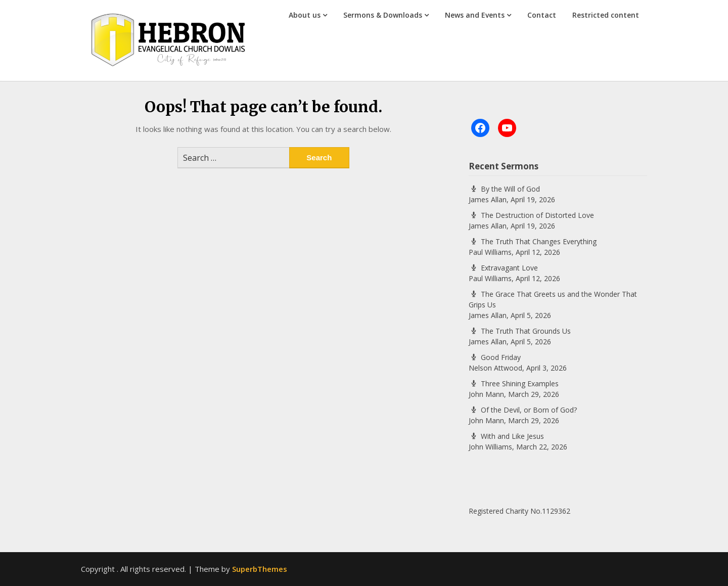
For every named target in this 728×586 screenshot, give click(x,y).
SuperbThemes (260, 569)
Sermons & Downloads (383, 15)
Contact (542, 15)
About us (305, 15)
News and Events (475, 15)
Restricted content (606, 15)
